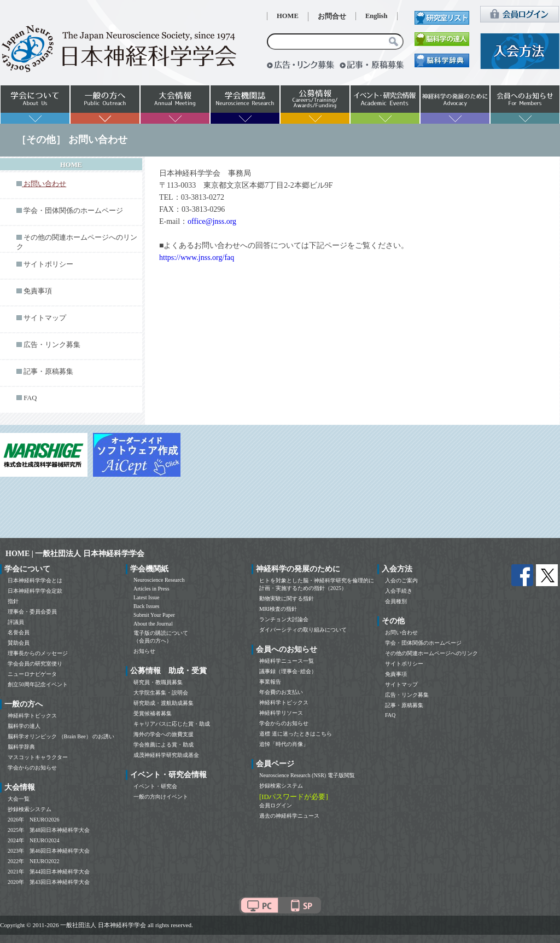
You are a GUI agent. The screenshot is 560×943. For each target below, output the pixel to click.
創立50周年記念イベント (38, 684)
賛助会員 (19, 643)
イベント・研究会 (155, 786)
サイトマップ (45, 318)
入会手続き (399, 591)
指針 (13, 601)
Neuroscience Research (159, 580)
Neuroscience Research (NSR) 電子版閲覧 (307, 775)
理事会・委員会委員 (32, 612)
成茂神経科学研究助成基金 (166, 755)
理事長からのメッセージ (38, 653)
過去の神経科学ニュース (289, 816)
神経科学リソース (281, 713)
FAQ (30, 398)
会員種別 (396, 601)
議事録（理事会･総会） (288, 671)
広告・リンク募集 (52, 345)
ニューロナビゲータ (32, 674)
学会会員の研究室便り (35, 664)
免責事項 (38, 291)
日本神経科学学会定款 (35, 591)
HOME (288, 16)
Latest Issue (147, 597)
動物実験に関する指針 (287, 598)
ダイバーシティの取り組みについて (303, 630)
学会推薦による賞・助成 (164, 745)
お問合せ (332, 16)
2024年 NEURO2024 (33, 840)
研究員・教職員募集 (158, 682)
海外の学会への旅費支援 (164, 734)
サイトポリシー (48, 264)
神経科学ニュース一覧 (287, 661)
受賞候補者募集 (153, 713)
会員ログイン (276, 805)
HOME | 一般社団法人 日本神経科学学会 (75, 554)
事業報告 (270, 682)
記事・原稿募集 (48, 372)
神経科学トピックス (32, 716)
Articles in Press (151, 589)
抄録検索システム (30, 809)
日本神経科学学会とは (35, 580)
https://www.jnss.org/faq (197, 258)
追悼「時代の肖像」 (284, 744)
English (377, 16)
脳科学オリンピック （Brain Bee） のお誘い (61, 736)
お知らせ (144, 651)
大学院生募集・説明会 (161, 693)
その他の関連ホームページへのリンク (431, 653)
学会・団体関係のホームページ (73, 211)
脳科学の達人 (24, 726)
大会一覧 (19, 799)
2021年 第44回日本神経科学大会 (49, 872)
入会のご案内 (401, 580)
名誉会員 (19, 632)
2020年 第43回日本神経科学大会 (49, 882)
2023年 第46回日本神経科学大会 (49, 851)
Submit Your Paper (154, 615)
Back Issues (147, 606)
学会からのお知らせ (32, 768)
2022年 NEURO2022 (33, 861)
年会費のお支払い (281, 692)
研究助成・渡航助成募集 (164, 703)
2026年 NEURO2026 (33, 820)
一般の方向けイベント (161, 797)
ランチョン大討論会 (284, 619)
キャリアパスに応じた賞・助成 (172, 724)
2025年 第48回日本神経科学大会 (49, 830)
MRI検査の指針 (278, 609)
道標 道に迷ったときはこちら (296, 734)
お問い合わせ (401, 632)
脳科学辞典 (21, 747)
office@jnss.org (212, 221)
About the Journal (153, 624)
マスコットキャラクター (38, 757)
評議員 (16, 622)
